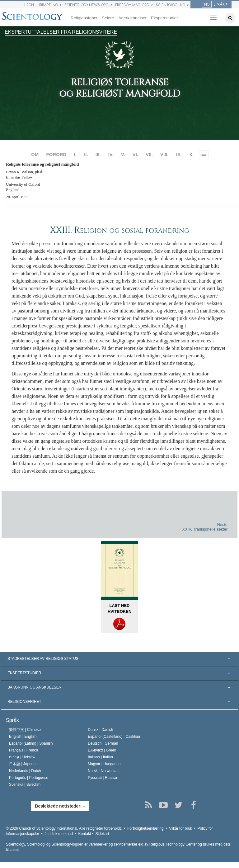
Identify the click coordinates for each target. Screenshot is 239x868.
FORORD (56, 154)
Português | (29, 778)
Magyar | (104, 764)
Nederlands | (25, 771)
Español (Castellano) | (114, 737)
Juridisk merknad (59, 834)
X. (191, 154)
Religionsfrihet (84, 18)
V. (123, 154)
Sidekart (102, 834)
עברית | (22, 757)
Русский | (103, 778)
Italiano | (100, 757)
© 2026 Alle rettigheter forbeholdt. (64, 828)
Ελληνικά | (102, 750)
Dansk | (100, 730)
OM (35, 154)
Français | (23, 750)
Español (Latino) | (31, 743)
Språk (12, 720)
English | (23, 737)
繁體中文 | (25, 730)
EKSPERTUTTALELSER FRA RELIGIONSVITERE (61, 32)
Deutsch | (103, 743)
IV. (111, 154)
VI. (135, 154)
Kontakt (85, 834)
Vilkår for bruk (180, 828)
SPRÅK (213, 4)
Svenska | (25, 785)
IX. (179, 154)
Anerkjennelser (132, 18)
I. (75, 154)
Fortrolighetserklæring (145, 828)
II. (86, 154)
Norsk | (103, 771)
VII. (149, 154)
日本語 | (24, 764)
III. (98, 154)
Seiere (108, 18)
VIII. (164, 154)
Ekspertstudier (164, 18)
